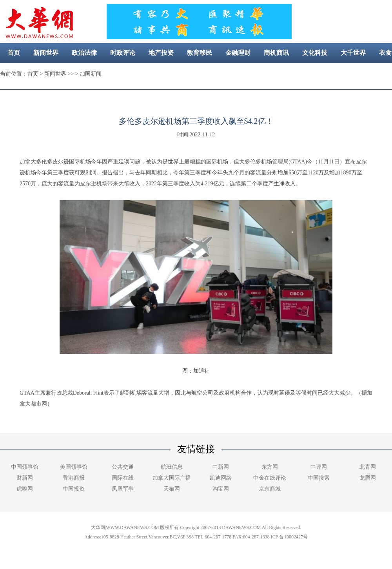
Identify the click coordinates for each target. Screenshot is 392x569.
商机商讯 (276, 53)
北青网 (368, 467)
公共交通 (123, 467)
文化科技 (315, 53)
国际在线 (123, 478)
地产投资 (161, 53)
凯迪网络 (221, 478)
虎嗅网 (25, 489)
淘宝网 (221, 489)
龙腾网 (368, 478)
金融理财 (238, 53)
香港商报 (74, 478)
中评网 (319, 467)
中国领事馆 (25, 467)
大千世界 (353, 53)
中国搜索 (319, 478)
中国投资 (74, 489)
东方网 (270, 467)
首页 (14, 53)
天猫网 (172, 489)
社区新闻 (225, 72)
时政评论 (123, 53)
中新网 (221, 467)
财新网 (25, 478)
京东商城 (270, 489)
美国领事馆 (74, 467)
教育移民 (200, 53)
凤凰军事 (123, 489)
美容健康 (187, 72)
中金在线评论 (270, 478)
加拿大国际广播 (172, 478)
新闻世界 (46, 53)
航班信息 (172, 467)
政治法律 (84, 53)
